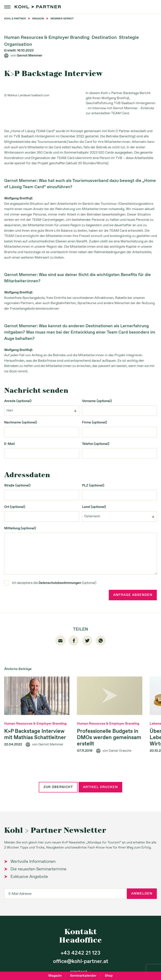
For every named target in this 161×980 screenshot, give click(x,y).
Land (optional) (94, 507)
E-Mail (9, 444)
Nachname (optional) (21, 422)
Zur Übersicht (58, 787)
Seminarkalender (83, 976)
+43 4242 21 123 (80, 953)
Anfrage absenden (133, 595)
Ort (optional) (15, 507)
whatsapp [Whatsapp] (101, 641)
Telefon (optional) (96, 444)
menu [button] (7, 7)
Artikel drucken (100, 787)
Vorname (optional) (97, 401)
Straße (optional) (17, 485)
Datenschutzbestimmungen (60, 583)
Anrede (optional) (18, 401)
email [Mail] (60, 641)
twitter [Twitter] (87, 640)
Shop (109, 976)
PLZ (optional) (93, 485)
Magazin (55, 976)
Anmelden (142, 894)
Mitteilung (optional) (20, 528)
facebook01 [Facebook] (74, 641)
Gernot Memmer (30, 56)
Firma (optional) (94, 422)
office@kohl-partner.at (81, 962)
